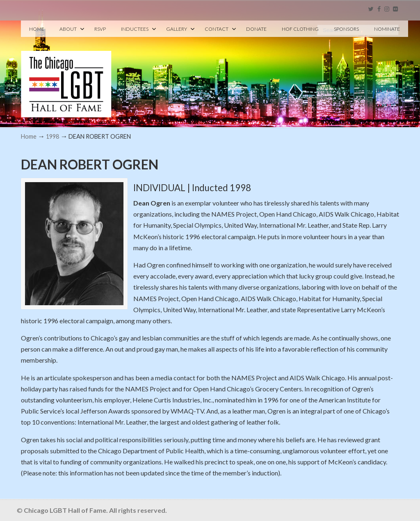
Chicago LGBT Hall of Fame (66, 70)
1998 (52, 136)
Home (29, 136)
